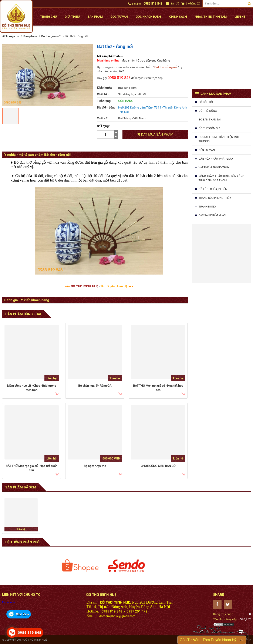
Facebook (9, 602)
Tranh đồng (207, 207)
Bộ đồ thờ (206, 102)
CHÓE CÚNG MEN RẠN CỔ (158, 466)
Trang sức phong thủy (215, 198)
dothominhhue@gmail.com (117, 616)
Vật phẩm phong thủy (214, 167)
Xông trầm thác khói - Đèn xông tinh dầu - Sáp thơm (221, 178)
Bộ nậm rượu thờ (95, 466)
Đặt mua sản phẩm (155, 134)
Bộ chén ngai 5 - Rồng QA (95, 386)
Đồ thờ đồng (208, 111)
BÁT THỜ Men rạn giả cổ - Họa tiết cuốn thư (32, 468)
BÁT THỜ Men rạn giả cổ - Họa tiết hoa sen (158, 388)
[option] (80, 566)
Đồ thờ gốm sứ (209, 128)
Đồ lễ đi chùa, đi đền (213, 189)
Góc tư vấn (119, 17)
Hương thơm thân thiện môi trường (219, 139)
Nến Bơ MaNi (207, 150)
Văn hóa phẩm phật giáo (216, 159)
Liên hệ (240, 17)
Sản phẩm (95, 17)
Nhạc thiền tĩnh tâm (211, 17)
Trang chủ (48, 17)
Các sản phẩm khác (212, 215)
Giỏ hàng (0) (191, 4)
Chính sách (178, 17)
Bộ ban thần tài (210, 119)
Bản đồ (172, 4)
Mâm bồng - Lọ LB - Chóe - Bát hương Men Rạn (32, 388)
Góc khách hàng (149, 17)
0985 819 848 (153, 4)
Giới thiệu (72, 17)
